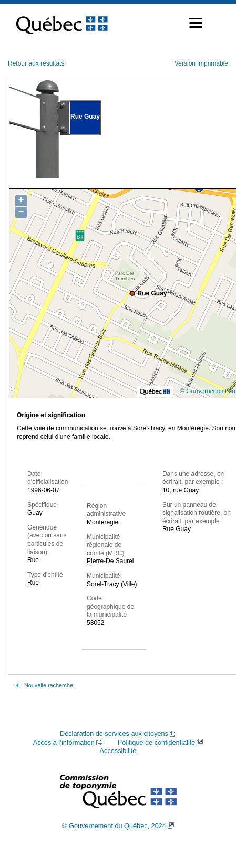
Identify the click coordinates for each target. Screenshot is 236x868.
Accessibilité (118, 751)
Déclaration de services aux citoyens (114, 734)
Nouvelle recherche (49, 685)
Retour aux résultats (36, 63)
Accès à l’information (64, 743)
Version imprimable (201, 63)
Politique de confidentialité (156, 743)
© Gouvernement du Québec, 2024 (114, 826)
